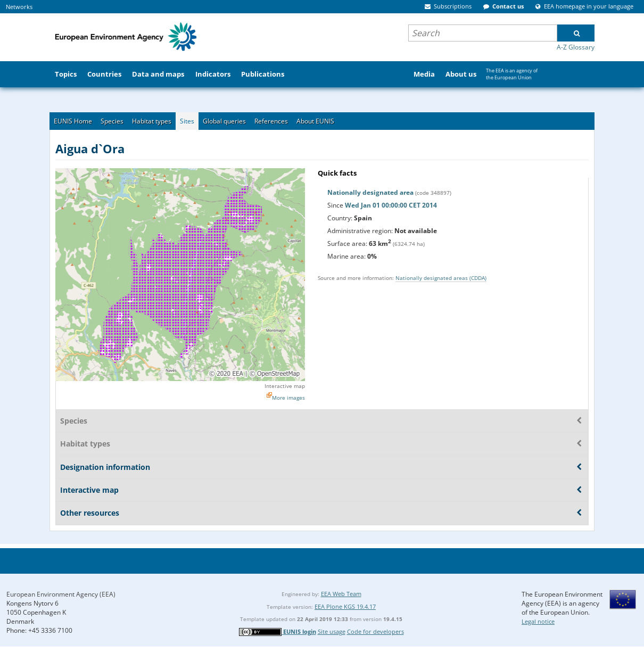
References (271, 121)
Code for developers (375, 631)
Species (112, 121)
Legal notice (538, 621)
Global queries (224, 121)
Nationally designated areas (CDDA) (441, 278)
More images (288, 398)
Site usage (332, 631)
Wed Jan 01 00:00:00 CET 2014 (391, 205)
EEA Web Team (341, 594)
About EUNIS (315, 121)
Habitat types (152, 121)
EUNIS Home (73, 121)
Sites (187, 121)
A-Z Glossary (576, 47)
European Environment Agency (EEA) (61, 594)
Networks (19, 7)
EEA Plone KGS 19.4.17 (345, 606)
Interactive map (285, 386)
